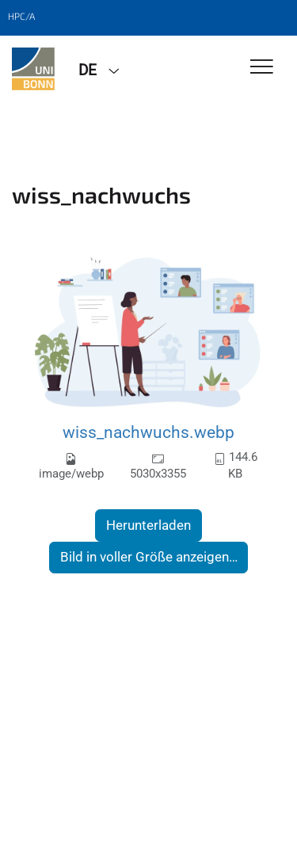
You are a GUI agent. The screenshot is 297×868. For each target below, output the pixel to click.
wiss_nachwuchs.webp (148, 432)
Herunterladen (148, 525)
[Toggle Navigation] (262, 68)
